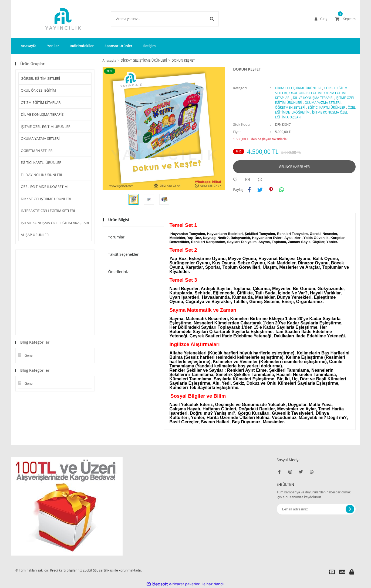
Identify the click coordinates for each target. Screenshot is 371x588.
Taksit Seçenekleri (124, 254)
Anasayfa (28, 46)
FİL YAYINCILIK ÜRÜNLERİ (41, 175)
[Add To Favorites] (237, 180)
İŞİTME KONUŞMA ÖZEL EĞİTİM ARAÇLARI (55, 223)
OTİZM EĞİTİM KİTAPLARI (41, 102)
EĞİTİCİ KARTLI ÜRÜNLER (41, 162)
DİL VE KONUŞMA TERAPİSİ (43, 114)
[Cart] (345, 19)
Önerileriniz (119, 272)
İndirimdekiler (82, 46)
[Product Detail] (111, 71)
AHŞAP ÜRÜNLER (35, 235)
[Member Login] (321, 19)
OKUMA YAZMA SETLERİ (40, 138)
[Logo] (55, 19)
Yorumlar (117, 237)
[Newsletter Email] (316, 509)
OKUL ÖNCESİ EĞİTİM (38, 90)
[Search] (157, 19)
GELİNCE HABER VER (294, 167)
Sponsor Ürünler (118, 46)
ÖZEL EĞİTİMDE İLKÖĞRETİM (44, 187)
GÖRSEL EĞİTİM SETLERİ (40, 78)
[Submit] (350, 509)
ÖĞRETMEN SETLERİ (37, 151)
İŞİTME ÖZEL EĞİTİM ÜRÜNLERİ (46, 127)
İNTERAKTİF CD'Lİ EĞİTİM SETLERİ (48, 211)
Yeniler (53, 46)
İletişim (149, 46)
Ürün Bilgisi (119, 220)
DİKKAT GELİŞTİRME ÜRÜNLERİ (46, 199)
